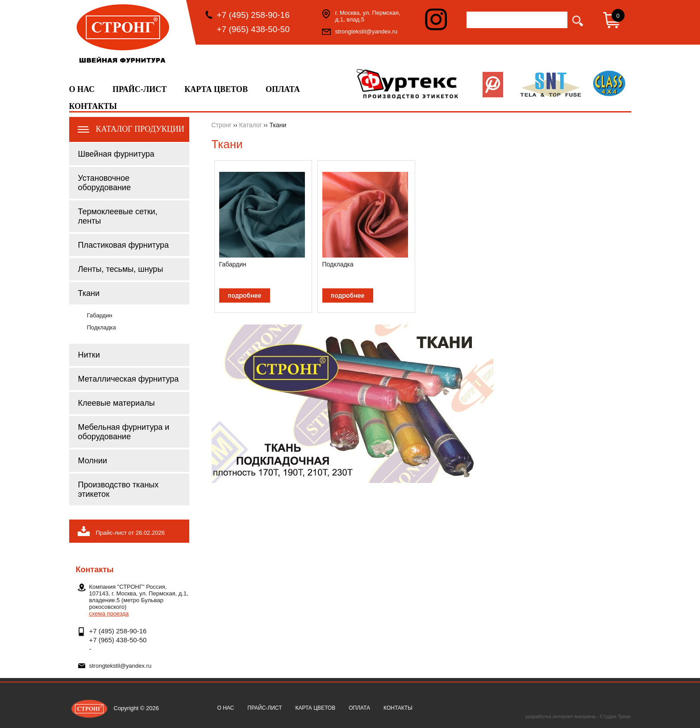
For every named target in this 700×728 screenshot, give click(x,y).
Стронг (222, 125)
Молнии (93, 461)
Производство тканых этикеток (119, 489)
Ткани (89, 293)
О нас (82, 89)
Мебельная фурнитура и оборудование (124, 432)
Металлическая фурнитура (129, 379)
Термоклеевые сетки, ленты (118, 216)
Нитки (89, 355)
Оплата (283, 89)
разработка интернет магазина (560, 716)
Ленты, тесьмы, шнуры (121, 269)
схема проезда (109, 614)
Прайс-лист (140, 89)
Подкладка (102, 327)
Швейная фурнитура (116, 154)
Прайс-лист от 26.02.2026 (130, 533)
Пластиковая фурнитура (124, 245)
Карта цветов (216, 89)
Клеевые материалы (117, 403)
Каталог (251, 125)
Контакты (93, 106)
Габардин (100, 315)
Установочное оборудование (104, 183)
